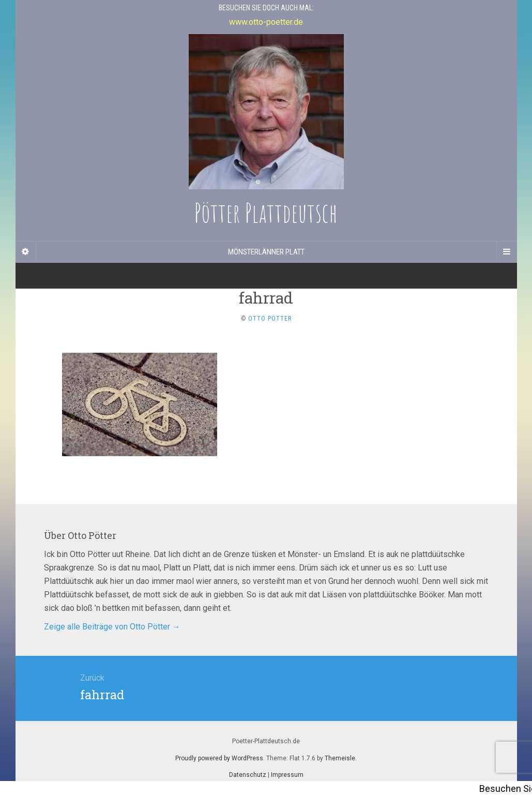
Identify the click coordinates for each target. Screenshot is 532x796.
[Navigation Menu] (507, 252)
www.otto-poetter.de (266, 22)
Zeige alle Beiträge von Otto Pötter (112, 627)
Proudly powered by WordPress (219, 758)
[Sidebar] (26, 252)
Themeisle (340, 758)
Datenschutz (248, 775)
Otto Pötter (270, 319)
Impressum (287, 775)
